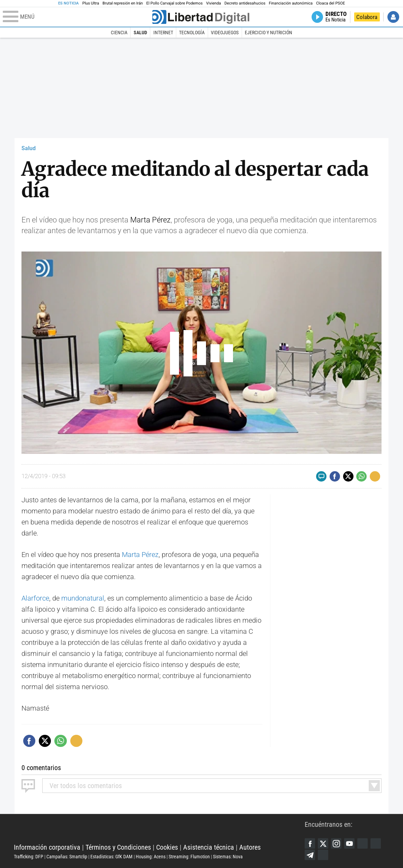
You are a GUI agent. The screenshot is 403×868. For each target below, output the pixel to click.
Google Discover (362, 843)
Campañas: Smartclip (67, 857)
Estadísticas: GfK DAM (111, 857)
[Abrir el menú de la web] (77, 17)
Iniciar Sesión (393, 17)
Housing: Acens (151, 857)
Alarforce (35, 598)
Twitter (323, 843)
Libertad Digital (159, 830)
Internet (163, 33)
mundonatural (83, 598)
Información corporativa (47, 847)
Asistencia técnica (209, 847)
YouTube (349, 843)
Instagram (336, 843)
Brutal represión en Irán (123, 3)
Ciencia (119, 33)
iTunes (323, 855)
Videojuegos (225, 33)
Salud (140, 33)
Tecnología (192, 33)
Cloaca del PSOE (331, 3)
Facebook (310, 843)
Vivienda (213, 3)
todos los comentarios (86, 786)
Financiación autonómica (291, 3)
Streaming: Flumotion (189, 857)
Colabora (367, 17)
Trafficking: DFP (29, 857)
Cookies (167, 847)
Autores (250, 847)
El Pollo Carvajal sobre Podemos (175, 3)
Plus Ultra (91, 3)
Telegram (310, 855)
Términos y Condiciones (118, 847)
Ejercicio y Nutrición (268, 33)
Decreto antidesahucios (245, 3)
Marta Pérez (150, 220)
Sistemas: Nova (228, 857)
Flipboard (376, 843)
